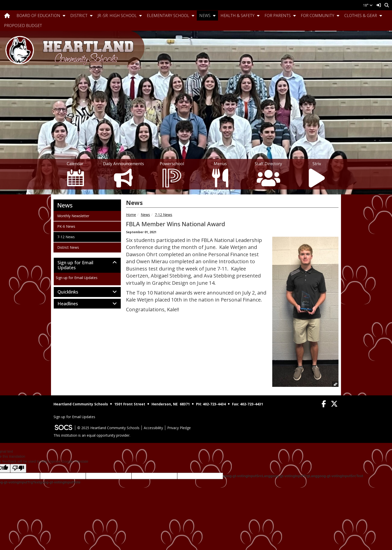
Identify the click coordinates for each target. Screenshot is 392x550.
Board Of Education (38, 16)
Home (131, 215)
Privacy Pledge (179, 428)
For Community (317, 16)
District (79, 16)
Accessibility (153, 428)
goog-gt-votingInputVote (60, 482)
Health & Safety (237, 16)
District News (68, 247)
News (205, 16)
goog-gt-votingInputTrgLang (294, 476)
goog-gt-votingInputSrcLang (247, 476)
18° (368, 5)
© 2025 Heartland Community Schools (108, 428)
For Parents (278, 16)
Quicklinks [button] (73, 292)
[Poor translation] (18, 468)
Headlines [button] (73, 304)
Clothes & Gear (361, 16)
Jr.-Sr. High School (117, 16)
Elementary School (168, 16)
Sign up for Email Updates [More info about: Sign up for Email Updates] (77, 278)
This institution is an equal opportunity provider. (92, 435)
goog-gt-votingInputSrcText (340, 476)
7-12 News (163, 215)
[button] (64, 16)
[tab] (87, 265)
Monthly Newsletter (73, 216)
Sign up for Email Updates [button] (75, 265)
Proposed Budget (23, 26)
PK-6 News (66, 226)
